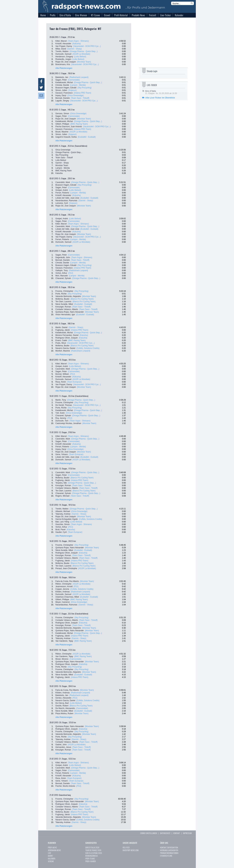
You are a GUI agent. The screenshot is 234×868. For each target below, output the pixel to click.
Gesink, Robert (62, 706)
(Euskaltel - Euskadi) (87, 137)
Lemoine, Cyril (62, 203)
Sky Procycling (62, 155)
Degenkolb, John (63, 257)
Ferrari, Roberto (62, 193)
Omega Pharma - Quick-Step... (69, 152)
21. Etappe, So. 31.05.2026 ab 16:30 (161, 92)
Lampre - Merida (63, 168)
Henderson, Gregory (64, 57)
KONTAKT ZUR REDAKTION (169, 847)
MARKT (50, 856)
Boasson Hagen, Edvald (66, 88)
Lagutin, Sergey (62, 101)
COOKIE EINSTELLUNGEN (149, 833)
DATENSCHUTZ (165, 833)
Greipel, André (62, 190)
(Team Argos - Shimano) (78, 41)
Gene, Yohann (62, 454)
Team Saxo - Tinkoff (64, 158)
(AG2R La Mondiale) (81, 54)
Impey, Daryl (61, 95)
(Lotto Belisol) (80, 57)
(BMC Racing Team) (79, 124)
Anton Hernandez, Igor (65, 315)
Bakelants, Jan (62, 77)
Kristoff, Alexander (63, 44)
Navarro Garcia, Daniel (65, 348)
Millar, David (61, 49)
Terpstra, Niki (61, 483)
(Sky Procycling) (84, 88)
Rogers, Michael (62, 496)
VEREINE (51, 861)
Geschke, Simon (63, 524)
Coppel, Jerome (62, 589)
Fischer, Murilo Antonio (65, 786)
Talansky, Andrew (63, 514)
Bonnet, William (62, 374)
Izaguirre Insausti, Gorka (66, 137)
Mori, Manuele (62, 276)
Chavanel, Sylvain (63, 278)
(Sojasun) (72, 90)
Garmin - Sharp (62, 163)
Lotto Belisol (61, 160)
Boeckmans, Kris (63, 64)
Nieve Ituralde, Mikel (64, 304)
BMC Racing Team (64, 171)
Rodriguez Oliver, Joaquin (67, 338)
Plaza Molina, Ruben (64, 713)
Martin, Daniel (61, 327)
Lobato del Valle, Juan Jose (67, 198)
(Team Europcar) (74, 382)
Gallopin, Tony (62, 270)
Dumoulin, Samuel (63, 54)
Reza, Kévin (61, 382)
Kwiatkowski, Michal (64, 82)
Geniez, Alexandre (63, 698)
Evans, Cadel (61, 340)
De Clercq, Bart (62, 703)
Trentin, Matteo (62, 51)
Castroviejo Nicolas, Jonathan (68, 423)
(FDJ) (71, 273)
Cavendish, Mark (63, 182)
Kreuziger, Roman (63, 307)
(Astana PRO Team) (82, 93)
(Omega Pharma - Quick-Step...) (84, 51)
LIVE (49, 853)
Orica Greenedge (63, 150)
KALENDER (52, 858)
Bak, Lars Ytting (62, 522)
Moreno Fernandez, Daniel (67, 335)
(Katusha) (77, 44)
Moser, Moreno (62, 659)
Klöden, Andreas (63, 592)
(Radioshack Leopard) (79, 77)
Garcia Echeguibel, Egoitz (67, 519)
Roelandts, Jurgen (63, 59)
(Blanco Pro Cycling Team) (82, 299)
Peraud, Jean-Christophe (66, 568)
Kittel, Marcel (61, 41)
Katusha (59, 173)
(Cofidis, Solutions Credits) (88, 348)
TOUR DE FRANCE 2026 (93, 850)
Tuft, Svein (60, 413)
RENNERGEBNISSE (92, 856)
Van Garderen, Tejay (64, 641)
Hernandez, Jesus (63, 747)
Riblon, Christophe (63, 584)
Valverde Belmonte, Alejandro (68, 296)
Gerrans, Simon (62, 114)
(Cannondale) (74, 80)
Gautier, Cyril (61, 532)
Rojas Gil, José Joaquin (66, 62)
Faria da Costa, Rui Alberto (67, 581)
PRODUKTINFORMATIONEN (169, 853)
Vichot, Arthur (61, 273)
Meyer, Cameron (63, 602)
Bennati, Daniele (63, 98)
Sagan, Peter (61, 80)
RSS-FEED (126, 847)
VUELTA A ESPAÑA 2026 (94, 853)
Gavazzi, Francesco (64, 93)
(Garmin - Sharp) (74, 49)
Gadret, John (61, 745)
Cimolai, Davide (62, 85)
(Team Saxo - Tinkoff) (80, 98)
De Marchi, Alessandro (65, 708)
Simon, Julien (61, 90)
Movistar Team (62, 165)
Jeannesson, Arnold (64, 586)
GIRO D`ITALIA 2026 (92, 847)
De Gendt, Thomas (64, 405)
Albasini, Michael (63, 511)
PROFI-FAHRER (91, 861)
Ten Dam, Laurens (63, 302)
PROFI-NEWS (52, 847)
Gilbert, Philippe (62, 124)
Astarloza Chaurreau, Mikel (67, 597)
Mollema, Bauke (62, 299)
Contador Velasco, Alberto (67, 309)
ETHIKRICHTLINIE (166, 856)
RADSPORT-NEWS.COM (131, 850)
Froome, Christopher (64, 291)
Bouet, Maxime (62, 132)
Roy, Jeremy (61, 418)
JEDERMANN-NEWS (54, 850)
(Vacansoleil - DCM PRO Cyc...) (87, 46)
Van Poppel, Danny (64, 46)
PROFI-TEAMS (90, 858)
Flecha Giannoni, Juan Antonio (69, 127)
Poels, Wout (61, 343)
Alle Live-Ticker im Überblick (160, 98)
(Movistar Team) (84, 62)
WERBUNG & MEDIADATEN (169, 850)
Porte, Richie (61, 294)
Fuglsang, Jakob (63, 330)
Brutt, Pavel (60, 530)
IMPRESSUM (187, 833)
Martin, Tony (61, 400)
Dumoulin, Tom (62, 421)
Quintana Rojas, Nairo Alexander (70, 312)
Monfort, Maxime (63, 351)
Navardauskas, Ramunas (66, 201)
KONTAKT (177, 833)
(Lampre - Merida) (78, 85)
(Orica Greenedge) (75, 95)
